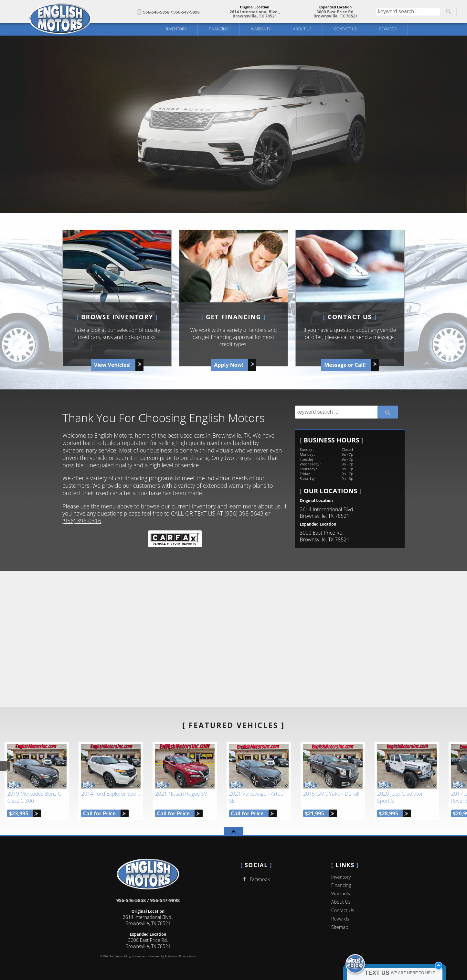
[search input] (408, 12)
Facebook (255, 879)
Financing (219, 29)
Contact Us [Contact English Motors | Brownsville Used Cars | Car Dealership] (345, 29)
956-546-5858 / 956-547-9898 (148, 900)
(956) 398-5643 (244, 513)
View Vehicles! (112, 365)
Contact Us (343, 910)
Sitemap (340, 927)
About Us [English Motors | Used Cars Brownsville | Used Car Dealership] (302, 29)
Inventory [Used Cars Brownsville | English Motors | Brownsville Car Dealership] (176, 29)
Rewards (340, 919)
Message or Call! (345, 365)
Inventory (341, 877)
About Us (341, 902)
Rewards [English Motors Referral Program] (388, 29)
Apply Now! (229, 365)
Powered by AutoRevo (163, 956)
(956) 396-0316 (82, 521)
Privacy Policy (187, 956)
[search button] (448, 12)
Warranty (341, 893)
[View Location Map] (255, 14)
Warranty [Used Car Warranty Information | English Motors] (261, 29)
